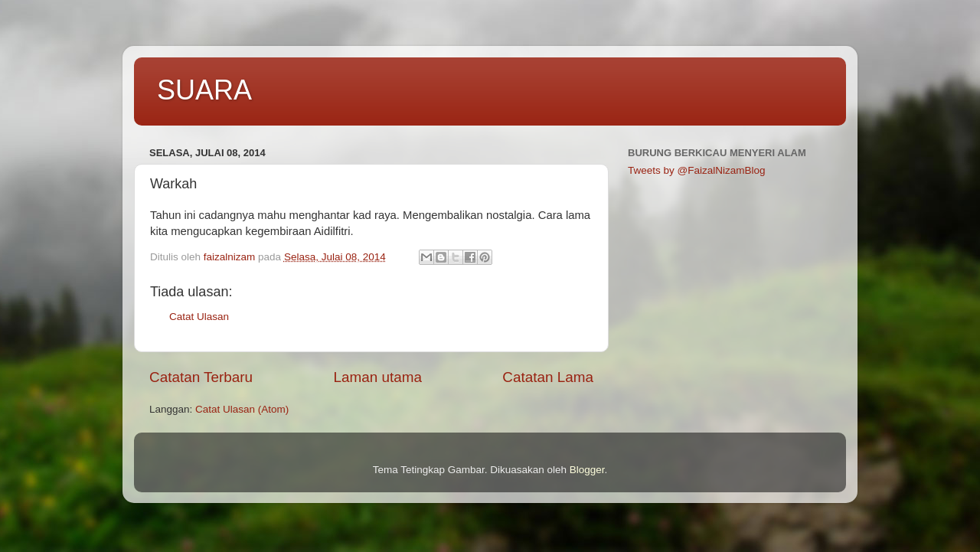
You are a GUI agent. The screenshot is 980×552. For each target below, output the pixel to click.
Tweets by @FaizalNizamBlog (697, 170)
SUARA (204, 90)
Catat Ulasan (199, 317)
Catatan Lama (548, 377)
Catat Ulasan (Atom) (242, 409)
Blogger (587, 470)
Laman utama (377, 377)
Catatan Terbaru (201, 377)
